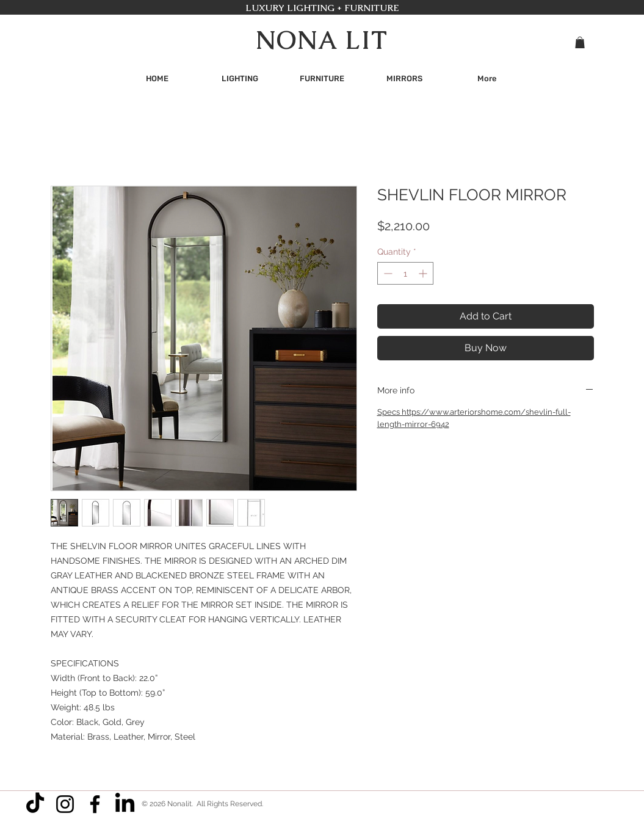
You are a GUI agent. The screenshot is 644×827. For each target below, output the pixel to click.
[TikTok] (35, 804)
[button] (580, 42)
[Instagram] (65, 804)
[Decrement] (387, 273)
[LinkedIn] (125, 804)
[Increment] (424, 273)
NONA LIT (322, 40)
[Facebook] (95, 804)
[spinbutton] (405, 273)
